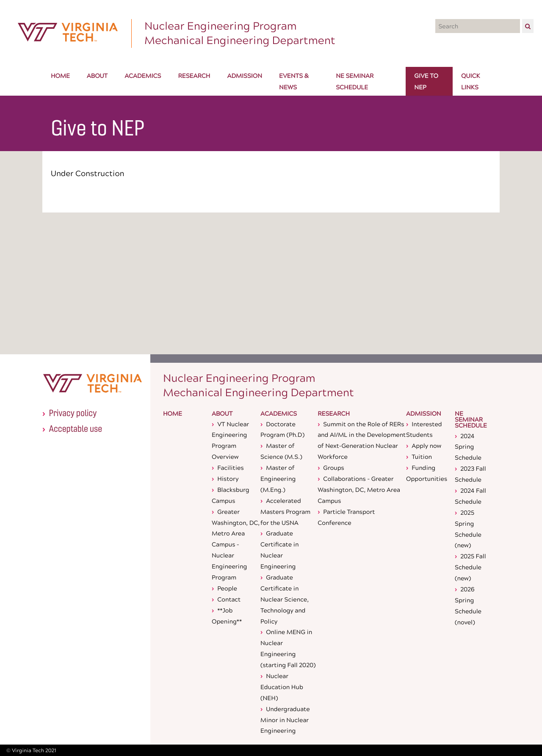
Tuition (422, 457)
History (228, 479)
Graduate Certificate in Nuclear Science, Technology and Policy (285, 599)
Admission (424, 414)
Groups (333, 468)
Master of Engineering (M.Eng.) (278, 479)
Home (173, 414)
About (222, 414)
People (227, 588)
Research (334, 414)
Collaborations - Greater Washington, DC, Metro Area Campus (359, 490)
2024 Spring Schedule (468, 447)
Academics (279, 414)
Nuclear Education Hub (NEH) (282, 687)
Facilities (230, 468)
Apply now (426, 446)
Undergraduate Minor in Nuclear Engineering (285, 720)
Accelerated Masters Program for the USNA (285, 512)
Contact (229, 599)
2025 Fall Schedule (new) (470, 567)
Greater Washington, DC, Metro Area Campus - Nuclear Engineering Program (236, 544)
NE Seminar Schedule (471, 420)
